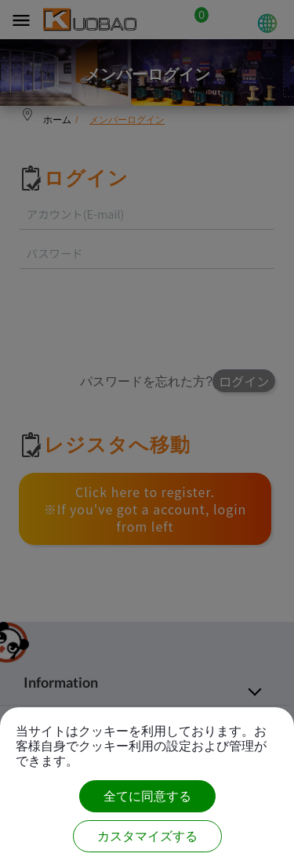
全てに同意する (147, 796)
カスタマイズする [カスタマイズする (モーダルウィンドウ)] (147, 836)
